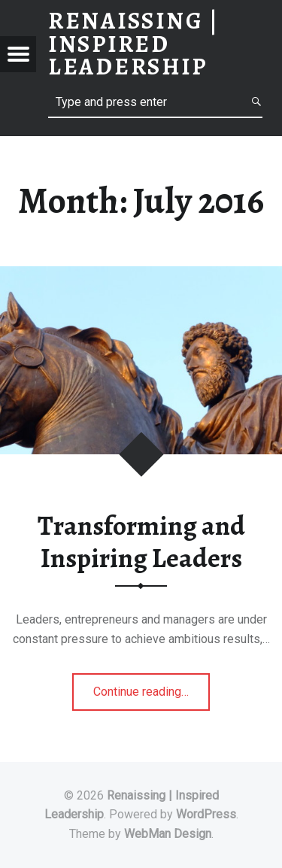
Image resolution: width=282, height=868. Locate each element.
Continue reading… (152, 696)
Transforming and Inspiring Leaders (141, 542)
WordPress (206, 814)
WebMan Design (168, 834)
